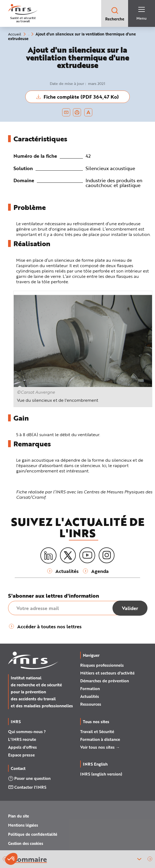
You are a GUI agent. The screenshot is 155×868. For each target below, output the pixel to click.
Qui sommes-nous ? (27, 731)
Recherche (115, 14)
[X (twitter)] (68, 555)
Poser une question (29, 778)
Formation (90, 688)
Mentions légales (23, 825)
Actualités (90, 696)
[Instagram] (107, 555)
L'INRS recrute (22, 739)
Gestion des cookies (26, 843)
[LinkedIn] (48, 556)
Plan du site (19, 816)
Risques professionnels (102, 665)
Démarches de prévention (105, 681)
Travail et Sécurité (97, 731)
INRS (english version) (101, 774)
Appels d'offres (22, 747)
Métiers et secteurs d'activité (107, 673)
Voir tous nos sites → (100, 747)
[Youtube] (87, 555)
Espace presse (21, 755)
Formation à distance (100, 739)
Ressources (91, 704)
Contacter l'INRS (27, 787)
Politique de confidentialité (33, 834)
